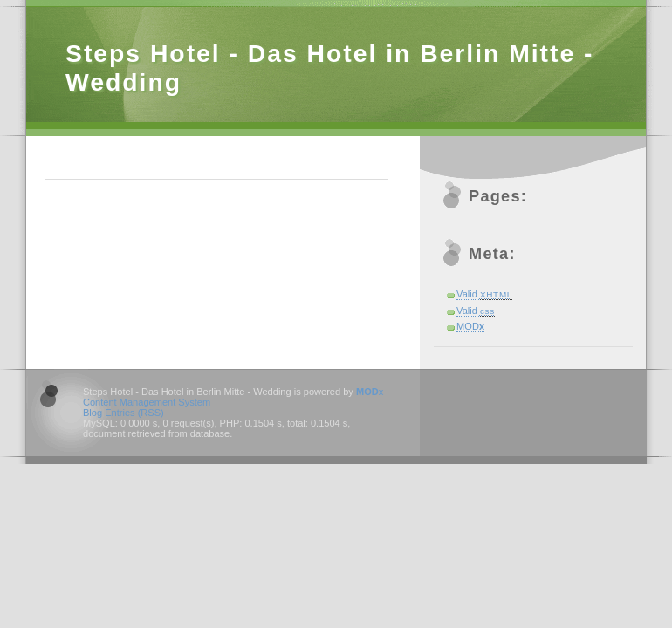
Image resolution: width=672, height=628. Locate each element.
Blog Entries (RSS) (123, 413)
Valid (484, 294)
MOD (470, 326)
